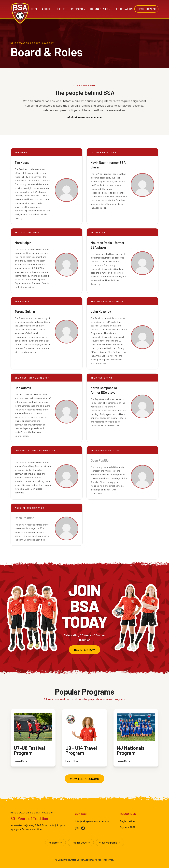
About (47, 9)
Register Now (84, 650)
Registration (124, 9)
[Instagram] (77, 828)
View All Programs (85, 779)
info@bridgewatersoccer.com (85, 117)
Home (34, 9)
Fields (61, 9)
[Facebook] (83, 828)
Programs (78, 9)
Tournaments (100, 9)
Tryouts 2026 (146, 9)
